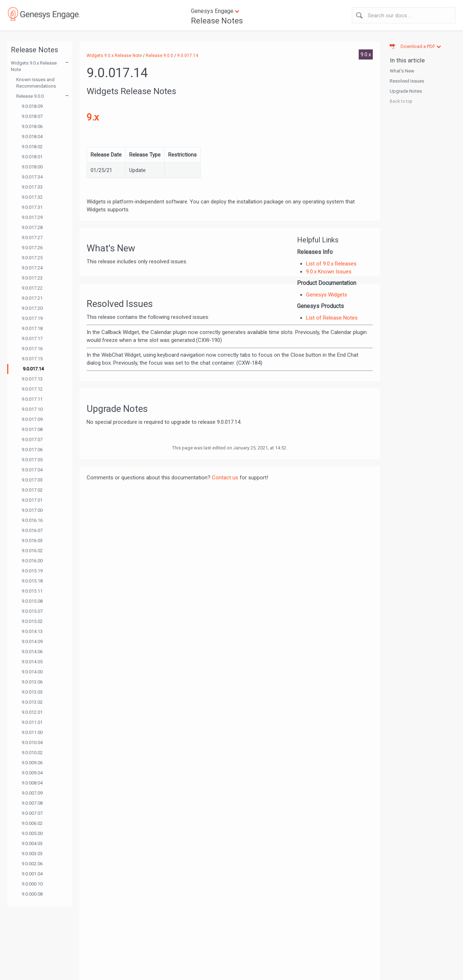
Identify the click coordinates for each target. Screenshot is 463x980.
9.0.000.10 (32, 884)
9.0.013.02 (32, 702)
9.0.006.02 (32, 823)
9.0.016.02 (32, 551)
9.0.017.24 (32, 268)
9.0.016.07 (32, 530)
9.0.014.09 (32, 641)
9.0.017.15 (32, 359)
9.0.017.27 (32, 238)
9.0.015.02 (32, 621)
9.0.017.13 (32, 379)
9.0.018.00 (32, 167)
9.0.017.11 (32, 399)
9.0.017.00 (32, 510)
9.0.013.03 (32, 692)
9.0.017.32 (32, 197)
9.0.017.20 (32, 308)
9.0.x (366, 54)
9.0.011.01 (32, 722)
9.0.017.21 (32, 298)
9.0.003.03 (32, 854)
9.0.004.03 (32, 843)
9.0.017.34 (32, 177)
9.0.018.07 (32, 116)
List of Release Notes (332, 318)
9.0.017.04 (32, 470)
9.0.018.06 (32, 126)
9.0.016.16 (32, 520)
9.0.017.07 (32, 440)
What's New (402, 71)
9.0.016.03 (32, 540)
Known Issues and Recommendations (36, 83)
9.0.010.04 (32, 742)
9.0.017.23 (32, 278)
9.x (93, 117)
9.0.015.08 (32, 601)
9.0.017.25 (32, 258)
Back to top (401, 101)
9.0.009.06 (32, 763)
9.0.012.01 (32, 712)
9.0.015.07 (32, 611)
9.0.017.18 (32, 328)
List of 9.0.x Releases (331, 264)
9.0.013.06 (32, 682)
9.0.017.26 (32, 248)
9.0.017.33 (32, 187)
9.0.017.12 (32, 389)
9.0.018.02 (32, 147)
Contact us (225, 478)
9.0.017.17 (32, 339)
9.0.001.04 (32, 874)
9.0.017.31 (32, 207)
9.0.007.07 (32, 813)
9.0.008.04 (32, 783)
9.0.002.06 (32, 864)
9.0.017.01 (32, 500)
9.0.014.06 (32, 652)
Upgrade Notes (406, 91)
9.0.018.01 (32, 157)
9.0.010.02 (32, 753)
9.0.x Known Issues (329, 272)
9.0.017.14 (33, 369)
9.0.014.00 (32, 672)
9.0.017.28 (32, 227)
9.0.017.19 (32, 318)
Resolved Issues (407, 81)
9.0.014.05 (32, 662)
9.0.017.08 (32, 429)
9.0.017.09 (32, 419)
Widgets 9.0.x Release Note (34, 66)
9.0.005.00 (32, 833)
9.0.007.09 (32, 793)
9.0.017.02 (32, 490)
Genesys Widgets (327, 295)
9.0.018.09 (32, 106)
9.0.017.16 (32, 349)
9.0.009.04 (32, 773)
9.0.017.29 (32, 217)
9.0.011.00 (32, 732)
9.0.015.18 (32, 581)
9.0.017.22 (32, 288)
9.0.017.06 (32, 450)
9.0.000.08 (32, 894)
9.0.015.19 (32, 571)
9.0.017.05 (32, 460)
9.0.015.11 (32, 591)
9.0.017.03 (32, 480)
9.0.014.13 (32, 631)
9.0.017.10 (32, 409)
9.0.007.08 (32, 803)
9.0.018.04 (32, 137)
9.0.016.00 (32, 561)
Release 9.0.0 (30, 96)
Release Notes (217, 21)
